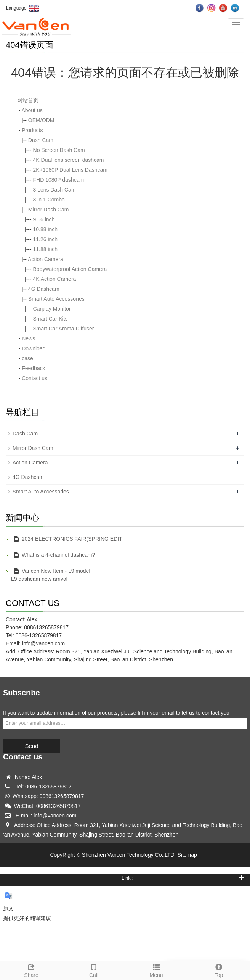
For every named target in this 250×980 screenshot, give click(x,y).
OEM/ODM (41, 120)
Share (31, 970)
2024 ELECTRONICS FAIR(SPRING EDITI (67, 539)
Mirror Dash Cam (49, 210)
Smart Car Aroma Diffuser (64, 329)
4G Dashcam (44, 289)
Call (94, 970)
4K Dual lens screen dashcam (69, 160)
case (27, 358)
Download (34, 348)
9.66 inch (44, 219)
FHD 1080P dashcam (59, 180)
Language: (23, 8)
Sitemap (187, 855)
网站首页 (28, 100)
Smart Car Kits (50, 319)
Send (31, 746)
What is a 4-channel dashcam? (53, 555)
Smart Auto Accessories (56, 299)
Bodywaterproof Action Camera (70, 269)
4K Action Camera (55, 279)
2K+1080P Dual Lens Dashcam (70, 170)
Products (32, 130)
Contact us (34, 378)
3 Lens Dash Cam (54, 190)
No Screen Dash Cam (59, 150)
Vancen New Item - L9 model (51, 571)
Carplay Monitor (52, 309)
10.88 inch (46, 229)
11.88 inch (46, 249)
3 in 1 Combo (49, 200)
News (28, 338)
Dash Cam (41, 140)
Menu (156, 970)
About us (32, 110)
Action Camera (46, 259)
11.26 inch (46, 239)
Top (219, 970)
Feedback (33, 368)
